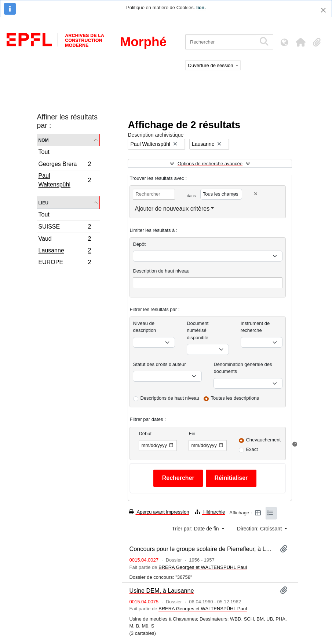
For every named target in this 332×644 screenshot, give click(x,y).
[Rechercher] (221, 42)
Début (145, 434)
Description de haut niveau (161, 271)
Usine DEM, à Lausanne (161, 591)
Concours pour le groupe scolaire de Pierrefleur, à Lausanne (202, 549)
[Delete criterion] (256, 194)
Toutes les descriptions (235, 398)
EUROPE (65, 263)
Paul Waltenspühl (65, 180)
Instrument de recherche (255, 327)
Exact (252, 449)
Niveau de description (144, 327)
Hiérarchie (210, 512)
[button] (300, 42)
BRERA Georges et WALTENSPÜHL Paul (203, 567)
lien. (201, 8)
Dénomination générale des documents (243, 368)
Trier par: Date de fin (196, 529)
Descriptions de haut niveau (169, 398)
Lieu (43, 202)
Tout (44, 152)
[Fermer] (323, 10)
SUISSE (65, 228)
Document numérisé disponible (198, 330)
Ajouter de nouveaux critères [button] (172, 209)
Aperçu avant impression (159, 512)
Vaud (65, 240)
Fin (192, 434)
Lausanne (65, 251)
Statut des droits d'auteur (159, 364)
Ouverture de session (211, 65)
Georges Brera (65, 165)
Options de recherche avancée (210, 164)
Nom (44, 140)
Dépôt (139, 244)
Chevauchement (263, 440)
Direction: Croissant (260, 529)
